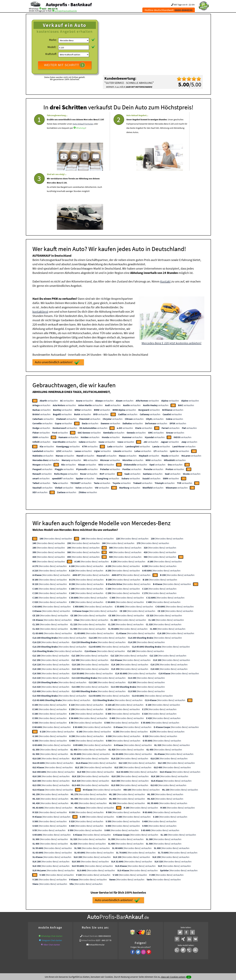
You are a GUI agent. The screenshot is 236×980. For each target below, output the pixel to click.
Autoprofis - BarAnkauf (69, 4)
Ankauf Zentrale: (90, 875)
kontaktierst (40, 250)
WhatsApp (52, 145)
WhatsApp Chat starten (52, 875)
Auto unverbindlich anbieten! (57, 301)
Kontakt (165, 220)
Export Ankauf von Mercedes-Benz (147, 918)
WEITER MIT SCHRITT (65, 65)
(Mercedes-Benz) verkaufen (56, 477)
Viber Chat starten (52, 884)
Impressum (132, 950)
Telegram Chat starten (52, 879)
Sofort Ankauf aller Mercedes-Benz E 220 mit (109, 918)
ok (189, 977)
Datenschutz (100, 950)
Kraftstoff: (51, 54)
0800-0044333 (105, 875)
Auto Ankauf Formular (72, 136)
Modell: (52, 47)
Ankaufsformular (97, 884)
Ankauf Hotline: (88, 879)
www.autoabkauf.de (180, 915)
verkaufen (49, 340)
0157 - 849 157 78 (50, 9)
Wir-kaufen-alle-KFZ (173, 918)
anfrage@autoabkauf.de (66, 11)
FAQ (140, 950)
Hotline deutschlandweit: (169, 10)
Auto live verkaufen (90, 915)
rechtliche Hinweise (116, 950)
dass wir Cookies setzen (173, 977)
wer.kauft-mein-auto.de (69, 915)
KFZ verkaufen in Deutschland (43, 915)
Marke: (53, 40)
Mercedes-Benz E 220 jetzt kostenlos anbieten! (172, 282)
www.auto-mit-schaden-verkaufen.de (118, 915)
